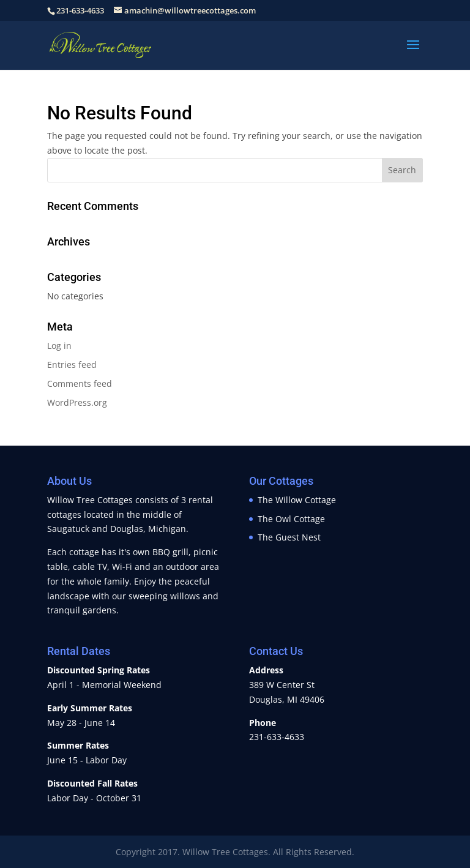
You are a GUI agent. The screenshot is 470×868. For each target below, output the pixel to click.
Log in (59, 346)
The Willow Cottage (297, 500)
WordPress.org (77, 402)
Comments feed (80, 383)
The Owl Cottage (291, 519)
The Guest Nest (289, 537)
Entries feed (72, 365)
